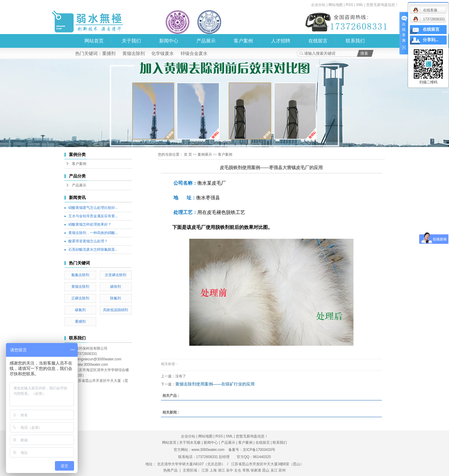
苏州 (282, 470)
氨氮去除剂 (80, 275)
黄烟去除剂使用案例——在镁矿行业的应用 (215, 384)
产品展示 (206, 41)
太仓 (238, 470)
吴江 (274, 470)
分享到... (431, 40)
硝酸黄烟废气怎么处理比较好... (93, 208)
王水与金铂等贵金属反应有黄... (93, 216)
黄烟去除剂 (134, 53)
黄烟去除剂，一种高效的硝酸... (93, 233)
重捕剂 (109, 53)
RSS (349, 5)
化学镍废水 (163, 53)
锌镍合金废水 (194, 53)
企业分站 (318, 5)
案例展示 (205, 154)
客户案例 (243, 41)
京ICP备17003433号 (259, 450)
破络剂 (116, 287)
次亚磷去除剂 (116, 275)
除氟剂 (116, 298)
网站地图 (336, 5)
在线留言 (318, 41)
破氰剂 (80, 310)
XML (359, 5)
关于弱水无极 (190, 443)
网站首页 (94, 41)
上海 (213, 470)
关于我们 (131, 41)
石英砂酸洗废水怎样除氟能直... (93, 250)
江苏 (205, 470)
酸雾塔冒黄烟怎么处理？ (88, 241)
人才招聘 (281, 41)
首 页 (188, 154)
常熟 (246, 470)
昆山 (266, 470)
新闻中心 (169, 41)
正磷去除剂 (80, 298)
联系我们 (355, 41)
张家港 (256, 470)
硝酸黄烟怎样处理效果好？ (90, 224)
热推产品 (170, 470)
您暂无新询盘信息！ (382, 5)
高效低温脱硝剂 (116, 310)
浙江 (222, 470)
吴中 (230, 470)
